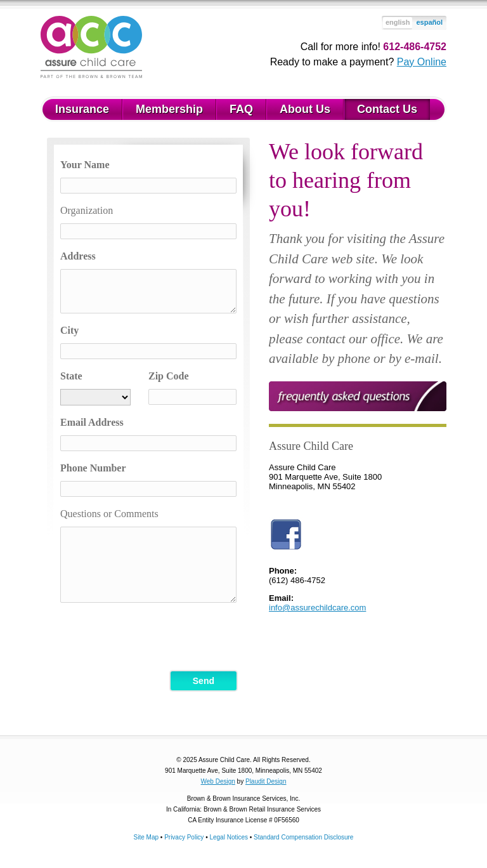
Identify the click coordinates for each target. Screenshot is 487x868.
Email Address (92, 422)
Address (78, 256)
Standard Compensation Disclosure (303, 837)
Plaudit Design (266, 781)
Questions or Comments (109, 514)
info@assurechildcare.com (317, 608)
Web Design (218, 781)
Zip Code (169, 376)
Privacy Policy (184, 837)
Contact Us (387, 109)
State (71, 376)
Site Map (146, 837)
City (69, 330)
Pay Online (422, 62)
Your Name (85, 165)
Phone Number (93, 468)
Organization (87, 210)
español (429, 22)
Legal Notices (229, 837)
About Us (305, 109)
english (398, 22)
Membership (169, 109)
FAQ (241, 109)
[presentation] (157, 637)
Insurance (82, 109)
